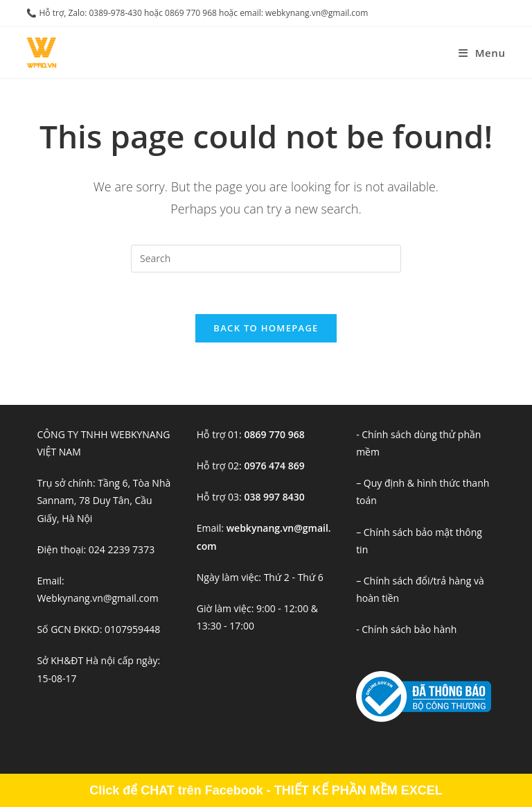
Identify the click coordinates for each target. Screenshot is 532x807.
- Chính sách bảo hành (406, 629)
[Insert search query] (266, 259)
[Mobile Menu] (482, 53)
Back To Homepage (266, 328)
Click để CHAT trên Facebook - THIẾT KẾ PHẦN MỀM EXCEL (266, 790)
